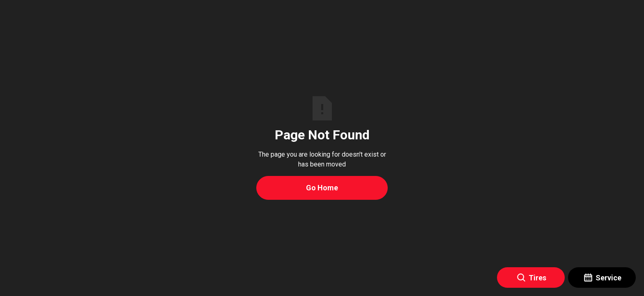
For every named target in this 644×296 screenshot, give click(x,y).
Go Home (322, 188)
